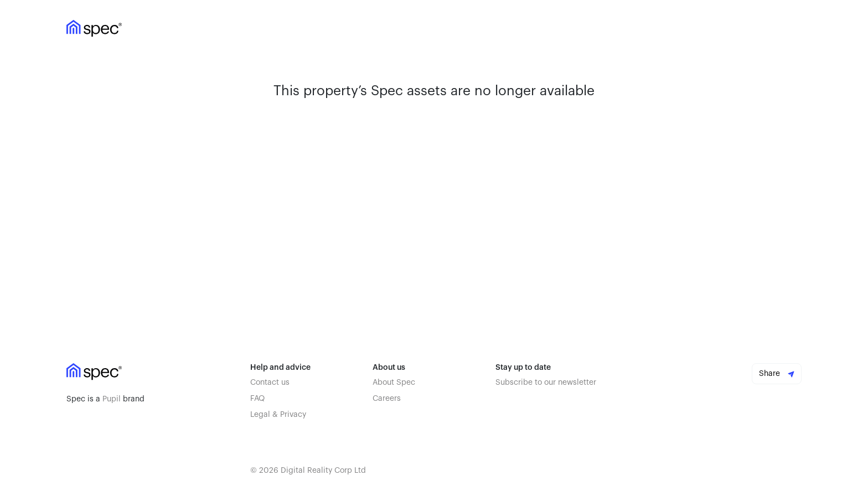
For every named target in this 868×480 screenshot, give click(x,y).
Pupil (112, 399)
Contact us (270, 383)
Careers (387, 399)
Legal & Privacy (278, 415)
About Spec (394, 383)
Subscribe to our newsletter (546, 383)
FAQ (257, 399)
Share (777, 374)
